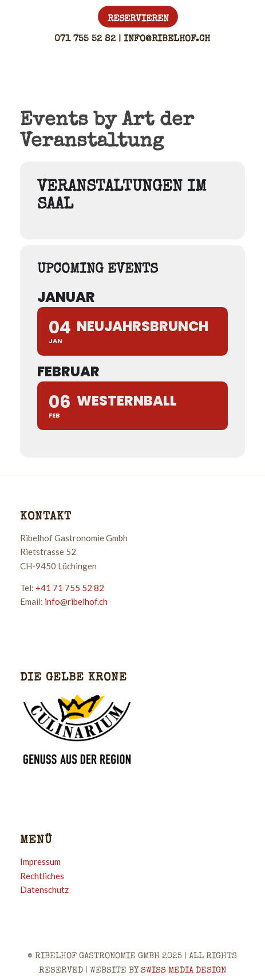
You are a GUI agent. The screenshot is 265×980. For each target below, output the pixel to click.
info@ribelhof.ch (167, 40)
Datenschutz (44, 890)
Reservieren (138, 19)
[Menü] (231, 70)
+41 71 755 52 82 (70, 588)
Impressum (40, 861)
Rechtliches (42, 876)
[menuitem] (138, 19)
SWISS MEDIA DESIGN (183, 971)
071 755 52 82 (85, 40)
